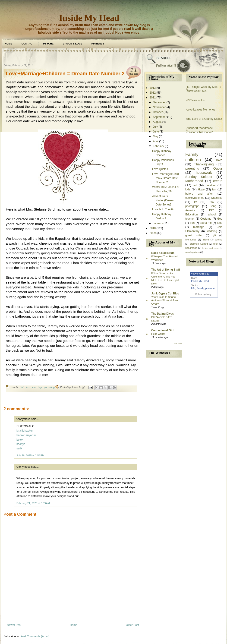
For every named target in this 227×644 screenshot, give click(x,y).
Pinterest (99, 44)
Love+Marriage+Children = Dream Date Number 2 (65, 74)
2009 (153, 233)
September (160, 117)
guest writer (194, 235)
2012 (153, 93)
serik (19, 448)
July (155, 127)
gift (214, 235)
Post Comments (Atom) (35, 636)
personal (210, 288)
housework (204, 173)
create (218, 181)
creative (211, 185)
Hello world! (158, 334)
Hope (201, 189)
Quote (218, 168)
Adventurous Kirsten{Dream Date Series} (163, 200)
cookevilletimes (195, 198)
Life (193, 288)
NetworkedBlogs (200, 274)
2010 (153, 228)
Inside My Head (89, 18)
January (158, 223)
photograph (192, 206)
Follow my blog (203, 294)
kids (188, 189)
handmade (191, 248)
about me (206, 223)
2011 (153, 98)
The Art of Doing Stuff (166, 270)
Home (8, 44)
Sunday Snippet (199, 177)
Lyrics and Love (211, 248)
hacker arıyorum (27, 435)
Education (191, 215)
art (195, 185)
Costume (206, 219)
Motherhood (194, 181)
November (159, 107)
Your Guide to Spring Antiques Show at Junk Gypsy (165, 300)
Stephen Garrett (199, 244)
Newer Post (14, 625)
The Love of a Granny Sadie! (204, 119)
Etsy (211, 202)
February (158, 146)
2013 (153, 88)
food (220, 223)
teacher (190, 219)
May (156, 136)
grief (216, 244)
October (158, 112)
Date (22, 387)
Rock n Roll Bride (163, 253)
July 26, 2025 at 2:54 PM (30, 455)
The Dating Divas (162, 314)
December (159, 102)
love (28, 387)
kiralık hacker (25, 431)
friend (206, 240)
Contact (28, 44)
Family (192, 154)
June (156, 132)
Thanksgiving (204, 164)
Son (192, 223)
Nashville (217, 198)
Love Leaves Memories (201, 110)
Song (213, 206)
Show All (178, 344)
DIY (211, 210)
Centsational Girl (162, 330)
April (156, 141)
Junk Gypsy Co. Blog (165, 294)
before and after (199, 194)
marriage (37, 387)
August (157, 122)
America (190, 210)
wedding (212, 231)
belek (20, 440)
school (212, 215)
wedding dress (192, 252)
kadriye (21, 444)
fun (214, 189)
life (195, 202)
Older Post (132, 625)
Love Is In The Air (163, 209)
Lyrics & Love (72, 44)
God (220, 219)
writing (219, 240)
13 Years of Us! (196, 100)
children (193, 160)
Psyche (48, 44)
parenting (49, 387)
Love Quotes (160, 169)
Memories (191, 240)
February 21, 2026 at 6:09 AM (33, 503)
